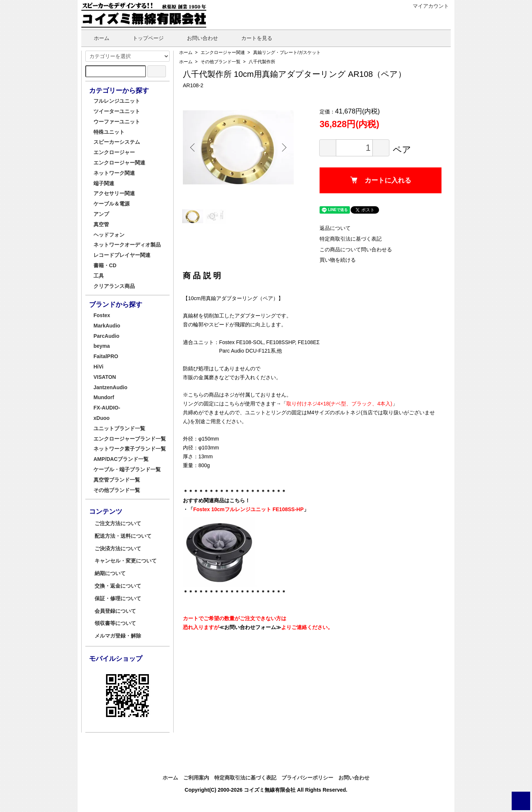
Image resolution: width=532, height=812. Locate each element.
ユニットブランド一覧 (119, 428)
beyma (102, 346)
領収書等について (115, 623)
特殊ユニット (109, 132)
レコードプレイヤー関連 (122, 255)
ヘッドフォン (109, 235)
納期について (110, 573)
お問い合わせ (197, 38)
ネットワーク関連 (114, 173)
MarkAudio (107, 326)
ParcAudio (106, 336)
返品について (335, 228)
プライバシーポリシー (307, 778)
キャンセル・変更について (126, 561)
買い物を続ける (338, 260)
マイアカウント (427, 6)
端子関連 (104, 183)
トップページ (143, 38)
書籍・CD (105, 265)
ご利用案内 (196, 778)
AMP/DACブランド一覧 (121, 459)
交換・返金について (118, 586)
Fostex (102, 315)
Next (283, 147)
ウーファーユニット (117, 122)
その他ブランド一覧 (221, 62)
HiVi (98, 367)
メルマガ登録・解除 (118, 636)
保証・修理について (118, 598)
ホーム (96, 38)
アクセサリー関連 (114, 193)
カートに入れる (381, 180)
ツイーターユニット (117, 111)
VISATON (105, 377)
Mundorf (104, 397)
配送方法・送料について (123, 536)
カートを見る (251, 38)
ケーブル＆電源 (112, 204)
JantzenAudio (110, 387)
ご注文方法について (118, 523)
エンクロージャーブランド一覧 (130, 439)
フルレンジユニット (117, 101)
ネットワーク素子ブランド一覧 (130, 449)
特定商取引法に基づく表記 (351, 239)
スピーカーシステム (117, 142)
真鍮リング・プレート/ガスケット (287, 52)
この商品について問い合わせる (356, 249)
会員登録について (115, 611)
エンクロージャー (114, 152)
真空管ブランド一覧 (117, 480)
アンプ (101, 214)
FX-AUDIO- (107, 408)
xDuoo (102, 418)
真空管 (101, 224)
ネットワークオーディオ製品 (127, 245)
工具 (99, 276)
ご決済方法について (118, 548)
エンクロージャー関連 (223, 52)
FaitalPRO (106, 356)
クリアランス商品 (114, 286)
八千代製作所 (262, 62)
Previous (194, 147)
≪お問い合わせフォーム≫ (250, 627)
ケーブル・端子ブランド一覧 (127, 469)
